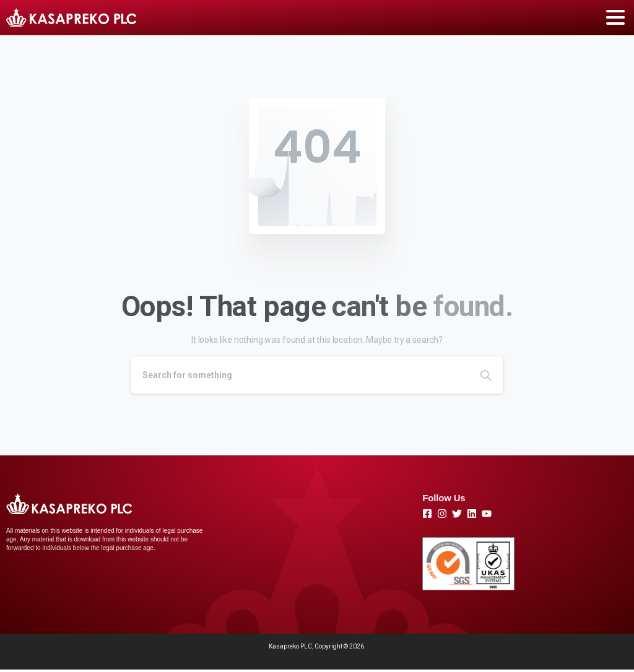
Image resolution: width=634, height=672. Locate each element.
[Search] (300, 375)
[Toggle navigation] (615, 17)
